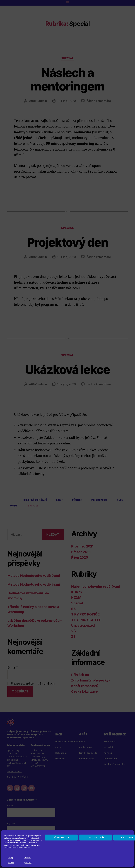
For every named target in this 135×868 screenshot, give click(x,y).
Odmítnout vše (96, 838)
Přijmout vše (61, 838)
